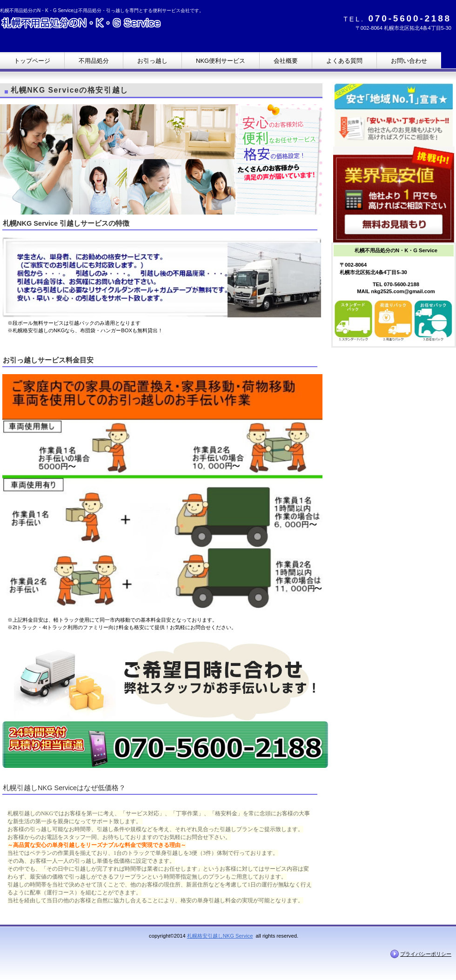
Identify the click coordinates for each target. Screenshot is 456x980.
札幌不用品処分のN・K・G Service (93, 24)
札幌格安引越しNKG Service (220, 936)
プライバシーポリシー (426, 954)
